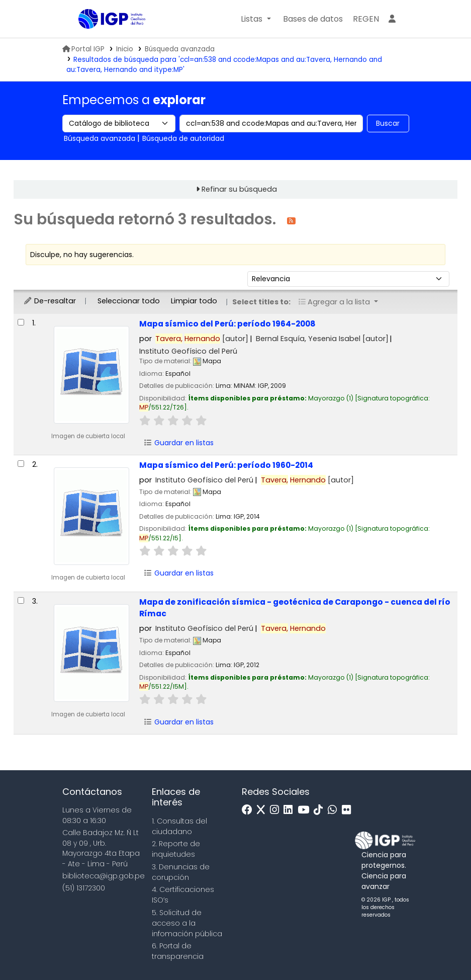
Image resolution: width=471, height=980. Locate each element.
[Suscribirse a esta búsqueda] (291, 220)
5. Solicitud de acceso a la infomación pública (187, 923)
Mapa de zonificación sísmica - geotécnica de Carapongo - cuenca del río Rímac (295, 608)
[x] (263, 810)
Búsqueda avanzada (180, 49)
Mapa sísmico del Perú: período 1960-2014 (226, 465)
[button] (256, 19)
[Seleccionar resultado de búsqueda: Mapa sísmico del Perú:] (21, 322)
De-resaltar (50, 301)
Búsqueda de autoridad (183, 138)
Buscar (388, 123)
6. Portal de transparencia (178, 951)
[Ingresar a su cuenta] (392, 19)
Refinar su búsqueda (239, 189)
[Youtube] (306, 810)
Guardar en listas (179, 443)
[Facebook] (250, 810)
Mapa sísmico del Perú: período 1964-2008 (227, 324)
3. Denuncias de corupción (181, 872)
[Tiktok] (321, 810)
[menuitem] (366, 19)
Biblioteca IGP (104, 39)
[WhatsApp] (335, 810)
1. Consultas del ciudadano (179, 826)
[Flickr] (349, 810)
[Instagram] (277, 810)
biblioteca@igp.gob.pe (104, 876)
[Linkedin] (291, 810)
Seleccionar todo (129, 301)
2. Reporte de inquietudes (176, 849)
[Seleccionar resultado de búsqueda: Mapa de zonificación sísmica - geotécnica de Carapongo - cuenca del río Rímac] (21, 600)
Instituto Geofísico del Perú (188, 351)
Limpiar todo (194, 301)
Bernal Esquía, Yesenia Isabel (322, 339)
